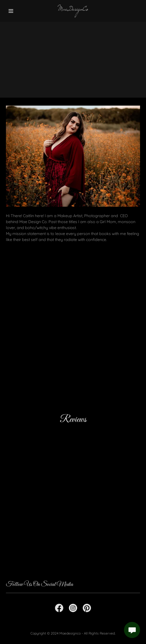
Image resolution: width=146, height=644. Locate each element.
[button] (16, 11)
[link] (73, 9)
